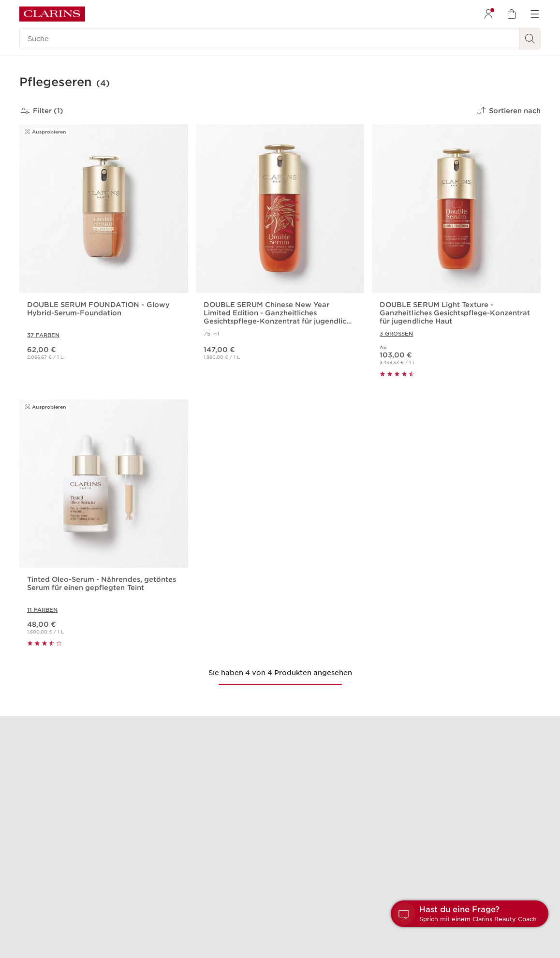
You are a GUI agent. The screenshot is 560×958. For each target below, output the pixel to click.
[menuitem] (488, 14)
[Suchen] (530, 39)
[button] (470, 914)
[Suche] (269, 39)
